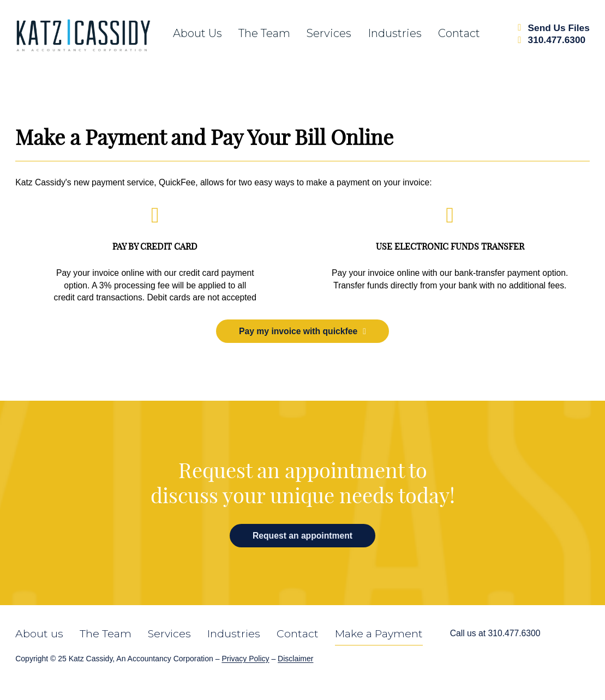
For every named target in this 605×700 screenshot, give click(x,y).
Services (329, 34)
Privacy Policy (245, 659)
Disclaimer (295, 659)
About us (197, 34)
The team (264, 34)
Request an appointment (302, 536)
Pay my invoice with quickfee (302, 331)
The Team (106, 634)
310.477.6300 (514, 633)
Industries (395, 34)
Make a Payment (379, 634)
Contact (459, 34)
